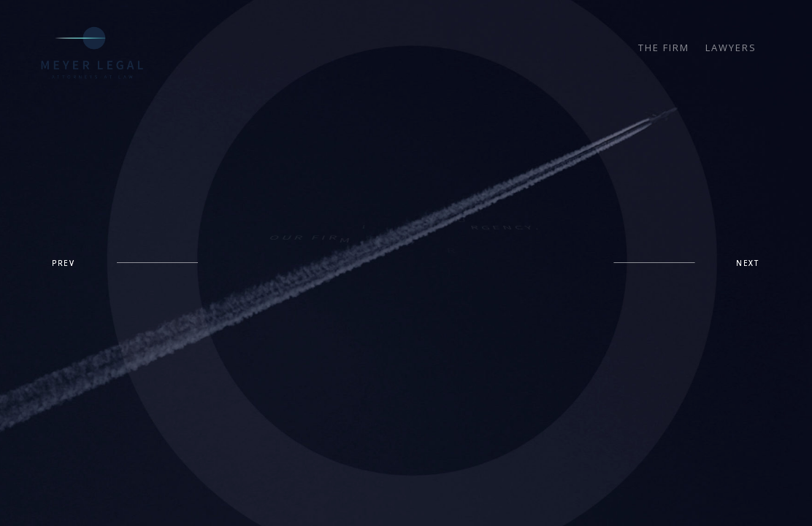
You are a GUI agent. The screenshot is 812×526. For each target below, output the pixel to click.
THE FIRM (664, 48)
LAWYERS (731, 48)
